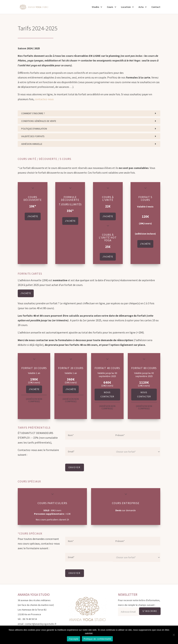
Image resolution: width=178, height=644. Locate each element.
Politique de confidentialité (97, 639)
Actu (141, 7)
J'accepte (74, 639)
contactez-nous (44, 99)
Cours (110, 7)
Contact (156, 7)
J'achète (33, 216)
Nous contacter (107, 394)
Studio (95, 7)
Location (126, 7)
